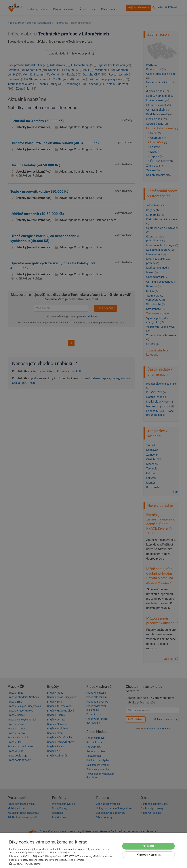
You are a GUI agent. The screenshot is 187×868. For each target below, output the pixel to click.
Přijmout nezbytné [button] (149, 855)
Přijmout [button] (148, 846)
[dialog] (93, 850)
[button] (63, 864)
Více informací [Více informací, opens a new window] (76, 860)
